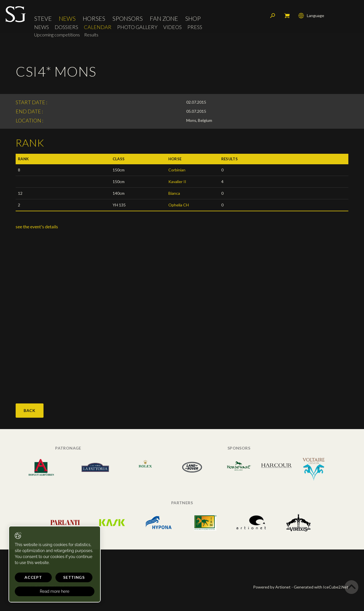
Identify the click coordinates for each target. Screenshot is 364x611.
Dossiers (66, 27)
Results (91, 35)
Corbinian (177, 170)
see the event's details (37, 226)
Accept (33, 577)
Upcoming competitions (57, 35)
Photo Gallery (137, 27)
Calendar (98, 27)
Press (195, 27)
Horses (94, 18)
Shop (193, 18)
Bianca (174, 193)
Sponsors (128, 18)
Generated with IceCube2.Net (321, 587)
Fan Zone (164, 18)
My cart (287, 16)
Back (30, 410)
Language (311, 16)
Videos (172, 27)
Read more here (55, 591)
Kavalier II (177, 182)
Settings (74, 577)
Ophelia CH (179, 205)
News (67, 18)
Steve (43, 18)
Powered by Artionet (272, 587)
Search (273, 16)
